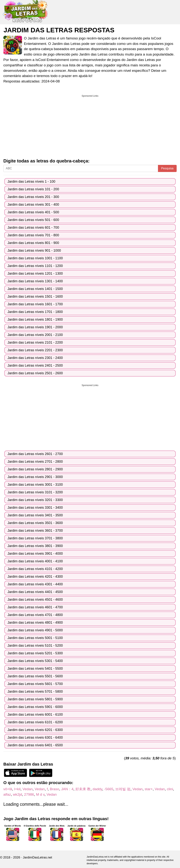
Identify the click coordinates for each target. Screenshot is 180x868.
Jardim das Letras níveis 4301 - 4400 (35, 584)
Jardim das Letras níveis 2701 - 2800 (35, 462)
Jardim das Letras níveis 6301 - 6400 (35, 738)
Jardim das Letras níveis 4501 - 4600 (35, 600)
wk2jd (17, 794)
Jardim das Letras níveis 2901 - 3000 (35, 477)
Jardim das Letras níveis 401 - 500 (33, 212)
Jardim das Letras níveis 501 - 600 (33, 220)
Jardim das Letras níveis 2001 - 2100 (35, 335)
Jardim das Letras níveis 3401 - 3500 (35, 515)
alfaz (7, 794)
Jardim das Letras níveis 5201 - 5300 (35, 653)
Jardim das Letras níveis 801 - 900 (33, 243)
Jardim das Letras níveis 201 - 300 (33, 197)
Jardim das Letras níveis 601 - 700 (33, 228)
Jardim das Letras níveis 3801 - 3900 (35, 546)
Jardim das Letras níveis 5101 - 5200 (35, 646)
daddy (97, 789)
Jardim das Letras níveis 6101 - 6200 (35, 722)
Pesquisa (167, 168)
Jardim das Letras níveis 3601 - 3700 (35, 531)
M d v (40, 794)
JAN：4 (67, 789)
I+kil (17, 789)
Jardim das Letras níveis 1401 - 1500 (35, 289)
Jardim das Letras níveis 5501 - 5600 (35, 676)
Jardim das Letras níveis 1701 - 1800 (35, 312)
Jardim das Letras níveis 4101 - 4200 (35, 569)
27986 (29, 794)
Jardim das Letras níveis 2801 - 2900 (35, 469)
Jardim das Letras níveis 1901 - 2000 (35, 327)
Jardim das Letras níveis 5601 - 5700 (35, 684)
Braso (55, 789)
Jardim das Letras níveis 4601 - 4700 (35, 607)
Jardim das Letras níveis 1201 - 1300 (35, 274)
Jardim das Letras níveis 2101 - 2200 (35, 342)
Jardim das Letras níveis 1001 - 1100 (35, 258)
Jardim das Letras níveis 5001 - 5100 (35, 638)
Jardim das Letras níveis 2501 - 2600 (35, 373)
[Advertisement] (90, 125)
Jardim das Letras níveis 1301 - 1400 (35, 281)
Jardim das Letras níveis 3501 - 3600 (35, 523)
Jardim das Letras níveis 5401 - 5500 (35, 669)
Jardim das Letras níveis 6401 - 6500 (35, 745)
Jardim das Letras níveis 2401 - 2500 (35, 365)
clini (170, 789)
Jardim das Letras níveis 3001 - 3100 (35, 485)
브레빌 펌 (123, 789)
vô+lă (8, 789)
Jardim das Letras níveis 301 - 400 (33, 205)
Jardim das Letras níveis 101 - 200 (33, 189)
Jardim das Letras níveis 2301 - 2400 (35, 358)
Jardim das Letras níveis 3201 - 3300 (35, 500)
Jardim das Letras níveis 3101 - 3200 (35, 492)
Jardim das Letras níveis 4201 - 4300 (35, 577)
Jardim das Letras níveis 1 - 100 (31, 182)
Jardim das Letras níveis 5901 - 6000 (35, 707)
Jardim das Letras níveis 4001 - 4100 (35, 561)
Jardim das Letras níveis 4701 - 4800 (35, 615)
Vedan (27, 789)
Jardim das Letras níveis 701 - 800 (33, 235)
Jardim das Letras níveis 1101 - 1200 (35, 266)
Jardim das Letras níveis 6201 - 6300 (35, 730)
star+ (149, 789)
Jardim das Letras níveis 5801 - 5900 (35, 699)
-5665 (109, 789)
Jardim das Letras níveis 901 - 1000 (34, 251)
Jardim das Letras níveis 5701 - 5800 (35, 692)
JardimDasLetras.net (37, 857)
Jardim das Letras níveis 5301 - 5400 (35, 661)
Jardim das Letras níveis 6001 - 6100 (35, 715)
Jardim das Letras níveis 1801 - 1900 (35, 319)
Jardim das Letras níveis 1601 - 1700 (35, 304)
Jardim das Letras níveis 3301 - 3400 (35, 508)
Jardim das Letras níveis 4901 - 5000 (35, 630)
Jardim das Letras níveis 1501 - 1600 (35, 296)
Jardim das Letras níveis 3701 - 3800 (35, 538)
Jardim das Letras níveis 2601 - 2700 (35, 454)
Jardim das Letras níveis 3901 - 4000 (35, 554)
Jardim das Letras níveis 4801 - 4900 (35, 623)
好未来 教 (83, 789)
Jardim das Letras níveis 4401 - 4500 (35, 592)
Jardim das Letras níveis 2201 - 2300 (35, 350)
